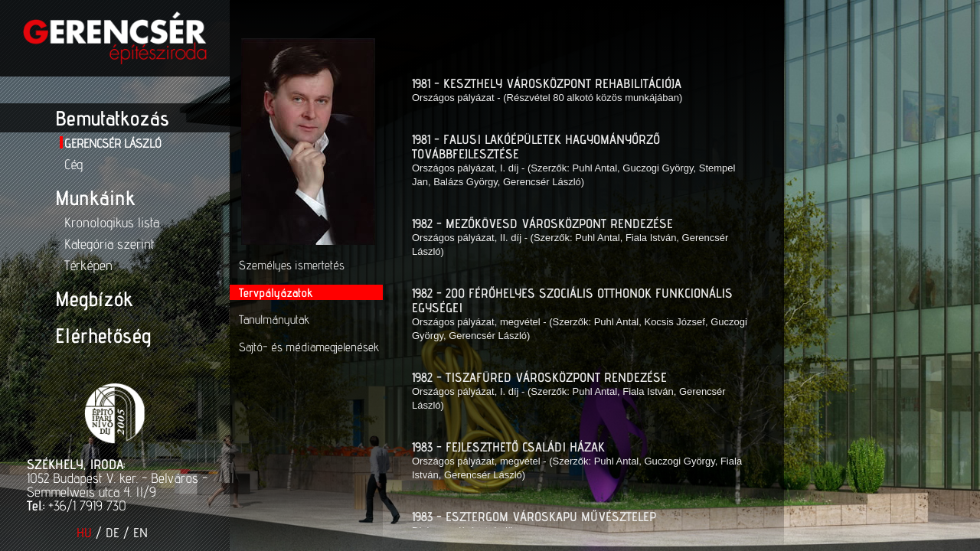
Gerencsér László (113, 143)
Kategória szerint (109, 244)
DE (113, 533)
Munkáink (95, 197)
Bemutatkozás (112, 118)
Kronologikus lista (112, 222)
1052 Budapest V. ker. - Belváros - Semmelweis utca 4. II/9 (117, 485)
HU (84, 533)
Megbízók (94, 298)
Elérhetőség (103, 335)
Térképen (88, 265)
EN (140, 533)
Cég (73, 164)
